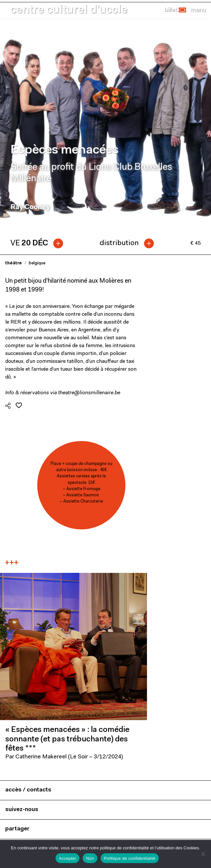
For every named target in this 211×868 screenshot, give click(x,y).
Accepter (67, 858)
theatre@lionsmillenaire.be (89, 393)
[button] (175, 10)
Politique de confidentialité (130, 858)
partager (17, 829)
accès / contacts (28, 790)
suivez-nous (22, 810)
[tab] (39, 243)
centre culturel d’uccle (69, 10)
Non (90, 858)
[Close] (198, 10)
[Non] (203, 854)
